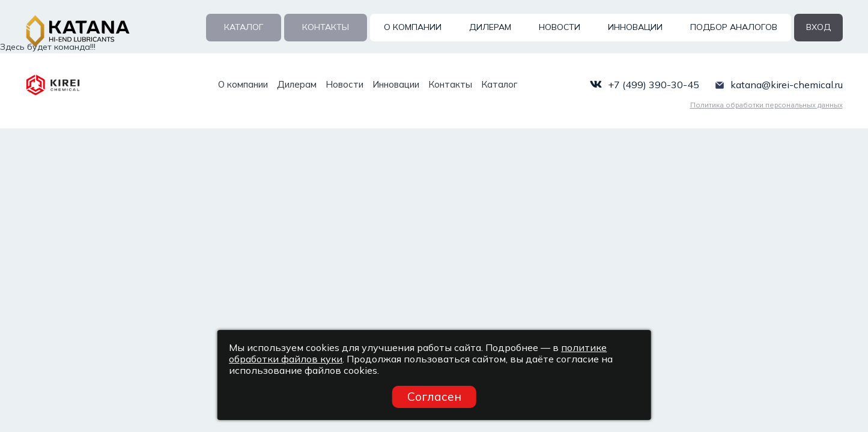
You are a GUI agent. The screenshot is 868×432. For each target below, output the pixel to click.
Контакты (326, 27)
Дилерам (490, 27)
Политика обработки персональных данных (766, 105)
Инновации (635, 27)
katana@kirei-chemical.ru (787, 85)
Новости (560, 27)
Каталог (244, 27)
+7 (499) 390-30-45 (654, 85)
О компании (413, 27)
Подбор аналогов (734, 27)
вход (818, 27)
